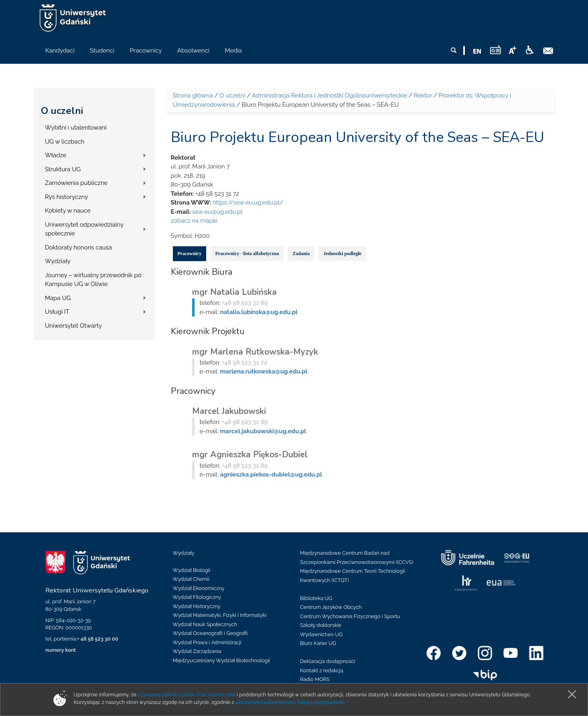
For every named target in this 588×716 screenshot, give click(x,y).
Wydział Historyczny (197, 606)
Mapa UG (58, 298)
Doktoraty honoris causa (78, 247)
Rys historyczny (66, 197)
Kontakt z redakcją (322, 670)
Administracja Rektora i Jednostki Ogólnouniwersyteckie (329, 95)
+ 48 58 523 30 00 (97, 639)
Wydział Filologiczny (197, 597)
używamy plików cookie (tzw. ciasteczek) (187, 695)
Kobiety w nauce (68, 211)
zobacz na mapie (194, 221)
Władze (56, 155)
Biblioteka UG (316, 598)
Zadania (301, 254)
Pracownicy (190, 254)
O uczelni (62, 111)
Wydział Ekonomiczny (199, 588)
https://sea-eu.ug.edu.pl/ (248, 203)
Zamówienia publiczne (76, 183)
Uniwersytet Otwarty (73, 326)
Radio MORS (315, 679)
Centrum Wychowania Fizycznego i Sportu (350, 616)
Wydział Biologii (192, 570)
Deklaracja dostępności (327, 661)
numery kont (61, 650)
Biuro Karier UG (318, 643)
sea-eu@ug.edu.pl (217, 212)
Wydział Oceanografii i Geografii (210, 633)
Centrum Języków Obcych (331, 607)
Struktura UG (63, 169)
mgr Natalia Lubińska (234, 292)
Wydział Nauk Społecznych (205, 624)
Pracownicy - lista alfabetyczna (247, 254)
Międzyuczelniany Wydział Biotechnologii (222, 660)
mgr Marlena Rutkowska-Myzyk (255, 352)
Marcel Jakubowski (229, 411)
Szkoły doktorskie (321, 625)
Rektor (423, 95)
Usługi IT (57, 312)
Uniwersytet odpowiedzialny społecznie (84, 229)
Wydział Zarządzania (197, 651)
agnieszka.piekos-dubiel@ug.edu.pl (271, 475)
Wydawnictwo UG (321, 634)
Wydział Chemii (191, 579)
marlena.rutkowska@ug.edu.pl (264, 371)
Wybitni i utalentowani (76, 128)
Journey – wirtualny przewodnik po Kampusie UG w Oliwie (93, 280)
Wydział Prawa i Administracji (207, 642)
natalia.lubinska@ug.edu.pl (259, 312)
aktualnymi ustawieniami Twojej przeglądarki (290, 702)
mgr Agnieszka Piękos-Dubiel (250, 454)
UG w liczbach (65, 142)
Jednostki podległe (342, 254)
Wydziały (58, 261)
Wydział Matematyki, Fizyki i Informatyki (220, 615)
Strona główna (193, 95)
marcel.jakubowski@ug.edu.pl (263, 431)
